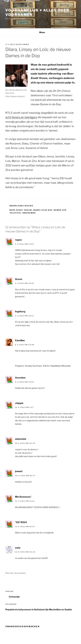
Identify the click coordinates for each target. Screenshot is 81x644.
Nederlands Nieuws (21, 206)
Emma (26, 44)
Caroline (20, 340)
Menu (40, 32)
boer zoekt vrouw (21, 210)
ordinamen (29, 213)
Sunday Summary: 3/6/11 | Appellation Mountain (48, 366)
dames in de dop (43, 210)
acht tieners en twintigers (21, 117)
